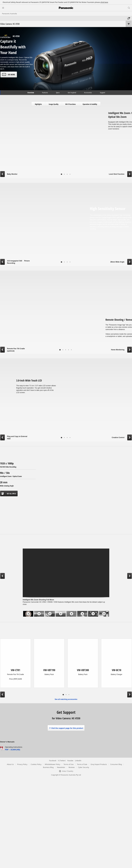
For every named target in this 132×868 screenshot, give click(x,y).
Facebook (53, 761)
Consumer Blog (116, 764)
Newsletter (61, 767)
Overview (30, 93)
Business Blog (48, 767)
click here (104, 2)
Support (103, 93)
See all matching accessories (66, 699)
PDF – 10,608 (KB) (13, 750)
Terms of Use (69, 764)
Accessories (88, 93)
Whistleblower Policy (52, 764)
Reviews (72, 767)
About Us (10, 764)
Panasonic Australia (9, 14)
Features (45, 93)
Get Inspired (72, 93)
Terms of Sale (82, 764)
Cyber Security (84, 767)
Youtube (70, 761)
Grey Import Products (99, 764)
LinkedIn (78, 761)
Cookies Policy (36, 764)
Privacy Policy (22, 764)
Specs (58, 93)
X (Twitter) (62, 761)
